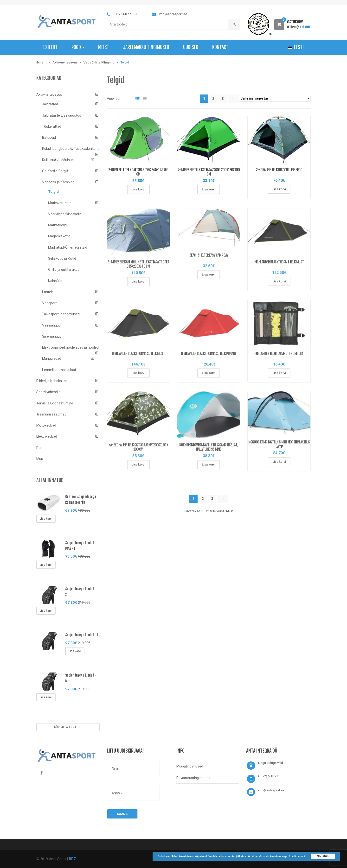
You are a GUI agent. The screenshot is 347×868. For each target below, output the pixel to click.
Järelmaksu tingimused (146, 47)
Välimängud (51, 325)
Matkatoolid (57, 225)
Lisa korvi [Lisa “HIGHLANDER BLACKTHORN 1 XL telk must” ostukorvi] (138, 376)
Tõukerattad (52, 126)
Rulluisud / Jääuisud (58, 160)
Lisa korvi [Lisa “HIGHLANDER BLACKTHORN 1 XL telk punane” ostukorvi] (209, 376)
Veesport (49, 303)
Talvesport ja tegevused (61, 314)
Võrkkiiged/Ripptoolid (65, 214)
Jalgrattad (50, 104)
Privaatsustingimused (193, 778)
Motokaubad (46, 425)
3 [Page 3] (223, 99)
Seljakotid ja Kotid (62, 258)
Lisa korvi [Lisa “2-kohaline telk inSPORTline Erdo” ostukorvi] (279, 189)
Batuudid (49, 138)
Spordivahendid (48, 392)
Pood (78, 47)
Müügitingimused (190, 766)
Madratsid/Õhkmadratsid (68, 247)
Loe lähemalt (297, 856)
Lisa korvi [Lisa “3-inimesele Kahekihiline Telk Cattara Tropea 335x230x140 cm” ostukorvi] (138, 285)
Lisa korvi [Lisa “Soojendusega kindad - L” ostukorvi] (75, 651)
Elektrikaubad (47, 436)
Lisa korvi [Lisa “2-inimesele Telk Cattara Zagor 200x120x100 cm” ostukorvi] (209, 189)
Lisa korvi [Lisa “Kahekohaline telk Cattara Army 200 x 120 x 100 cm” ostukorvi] (138, 468)
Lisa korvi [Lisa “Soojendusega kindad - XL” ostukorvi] (46, 611)
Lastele (48, 292)
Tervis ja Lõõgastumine (55, 403)
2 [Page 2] (213, 99)
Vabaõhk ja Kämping (99, 62)
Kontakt (220, 47)
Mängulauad (52, 359)
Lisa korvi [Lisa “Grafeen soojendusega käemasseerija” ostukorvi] (46, 519)
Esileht (50, 47)
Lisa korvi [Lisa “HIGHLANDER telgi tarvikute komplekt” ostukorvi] (279, 376)
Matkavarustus (60, 203)
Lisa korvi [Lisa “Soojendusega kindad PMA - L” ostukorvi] (46, 565)
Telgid (53, 192)
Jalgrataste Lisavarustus (62, 115)
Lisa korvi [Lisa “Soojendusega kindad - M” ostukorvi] (46, 697)
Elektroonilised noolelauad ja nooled (70, 347)
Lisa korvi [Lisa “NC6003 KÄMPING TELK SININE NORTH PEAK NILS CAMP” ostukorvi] (279, 465)
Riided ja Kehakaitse (52, 381)
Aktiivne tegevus (65, 62)
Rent (40, 448)
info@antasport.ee (271, 790)
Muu (40, 459)
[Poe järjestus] (275, 98)
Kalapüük (55, 281)
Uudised (191, 47)
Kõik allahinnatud (68, 727)
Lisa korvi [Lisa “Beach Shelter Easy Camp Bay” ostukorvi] (209, 278)
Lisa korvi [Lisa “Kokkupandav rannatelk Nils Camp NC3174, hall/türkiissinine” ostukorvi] (209, 468)
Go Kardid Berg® (55, 171)
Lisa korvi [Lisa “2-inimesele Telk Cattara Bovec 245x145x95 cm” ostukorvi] (138, 189)
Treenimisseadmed (51, 414)
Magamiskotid (59, 236)
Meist (104, 47)
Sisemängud (52, 336)
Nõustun (323, 856)
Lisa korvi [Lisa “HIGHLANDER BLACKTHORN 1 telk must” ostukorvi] (279, 284)
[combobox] (168, 24)
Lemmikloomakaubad (59, 370)
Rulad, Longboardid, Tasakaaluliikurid (71, 149)
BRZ (72, 859)
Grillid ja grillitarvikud (64, 270)
